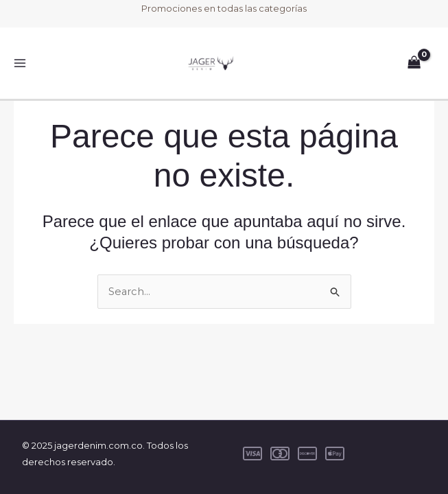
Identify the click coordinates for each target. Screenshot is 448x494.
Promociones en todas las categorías (224, 8)
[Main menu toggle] (20, 63)
